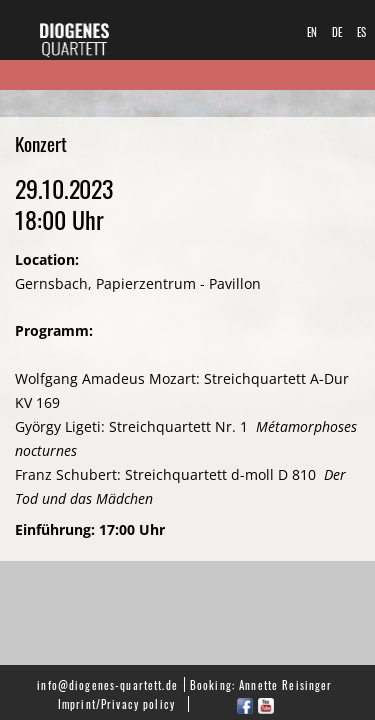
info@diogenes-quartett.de (107, 684)
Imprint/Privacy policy (116, 703)
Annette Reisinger (285, 684)
